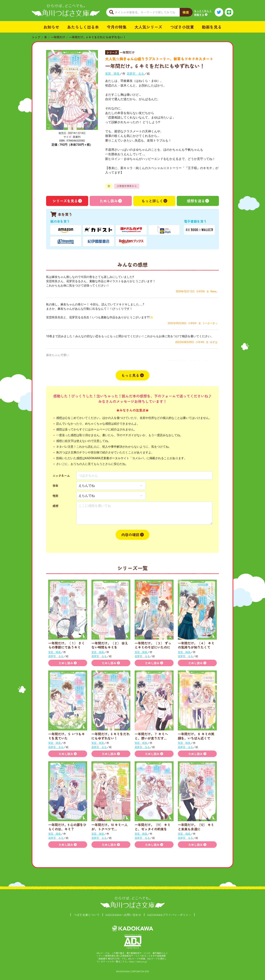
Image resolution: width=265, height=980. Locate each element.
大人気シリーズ (148, 27)
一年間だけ (58, 37)
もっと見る (130, 375)
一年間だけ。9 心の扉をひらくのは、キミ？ (67, 827)
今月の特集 (117, 27)
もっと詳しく (152, 201)
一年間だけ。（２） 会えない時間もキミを (110, 645)
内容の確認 (130, 535)
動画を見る (212, 27)
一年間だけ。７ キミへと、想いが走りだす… (151, 736)
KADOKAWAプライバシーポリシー (169, 915)
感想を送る (196, 201)
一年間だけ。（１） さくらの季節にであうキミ (67, 645)
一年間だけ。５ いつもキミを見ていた (67, 736)
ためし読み (109, 201)
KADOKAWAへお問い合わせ (123, 915)
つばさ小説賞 (182, 27)
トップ (36, 37)
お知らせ (51, 27)
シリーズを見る (65, 201)
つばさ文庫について (87, 915)
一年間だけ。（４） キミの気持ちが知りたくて (196, 645)
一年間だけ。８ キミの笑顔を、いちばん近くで (196, 736)
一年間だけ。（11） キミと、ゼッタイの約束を (153, 827)
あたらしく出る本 (83, 27)
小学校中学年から (127, 186)
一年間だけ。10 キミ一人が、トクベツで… (110, 827)
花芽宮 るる (135, 74)
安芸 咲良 (112, 74)
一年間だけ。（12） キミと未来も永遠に (196, 827)
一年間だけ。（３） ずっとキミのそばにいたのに (153, 645)
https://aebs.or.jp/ (138, 961)
